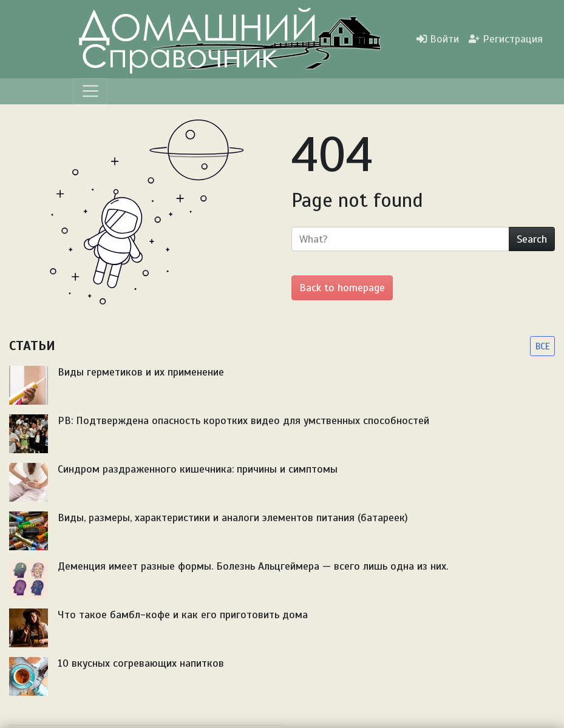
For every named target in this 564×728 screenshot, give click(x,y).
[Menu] (90, 91)
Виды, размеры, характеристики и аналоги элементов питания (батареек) (233, 517)
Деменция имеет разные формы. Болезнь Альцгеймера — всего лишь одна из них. (253, 566)
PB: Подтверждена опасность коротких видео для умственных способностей (243, 420)
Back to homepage (342, 288)
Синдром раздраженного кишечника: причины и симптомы (198, 469)
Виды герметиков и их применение (141, 372)
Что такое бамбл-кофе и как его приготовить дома (183, 615)
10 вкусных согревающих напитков (141, 663)
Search (532, 239)
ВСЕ (542, 346)
